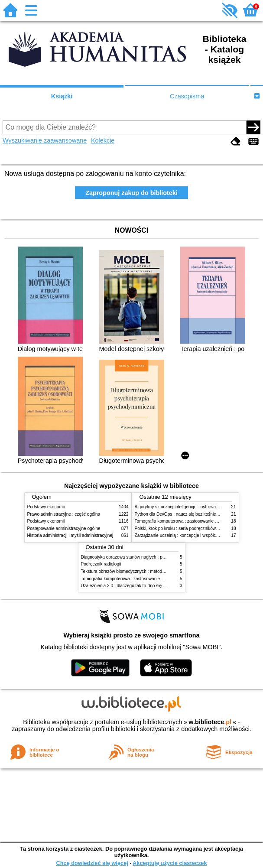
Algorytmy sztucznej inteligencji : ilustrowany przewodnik (189, 507)
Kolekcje (103, 140)
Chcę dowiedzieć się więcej (92, 863)
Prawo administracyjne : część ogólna (64, 514)
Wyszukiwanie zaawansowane (45, 140)
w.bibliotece (210, 722)
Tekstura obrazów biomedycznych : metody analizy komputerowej (144, 571)
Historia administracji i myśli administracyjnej (70, 535)
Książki (62, 96)
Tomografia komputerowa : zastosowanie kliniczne (183, 521)
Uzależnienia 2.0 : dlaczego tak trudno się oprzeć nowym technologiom (150, 586)
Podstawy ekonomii (46, 507)
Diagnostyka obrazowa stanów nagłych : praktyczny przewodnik (143, 557)
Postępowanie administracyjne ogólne (64, 528)
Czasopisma (187, 96)
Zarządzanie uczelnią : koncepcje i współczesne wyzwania (191, 535)
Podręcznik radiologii (101, 564)
